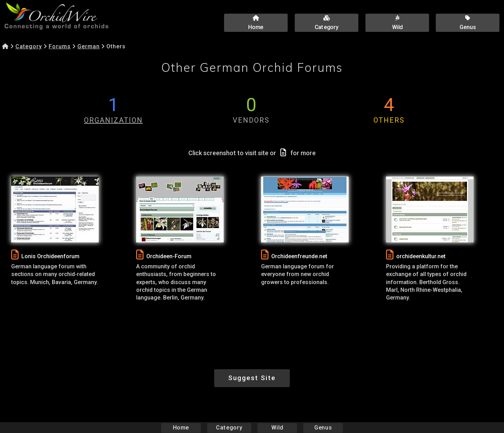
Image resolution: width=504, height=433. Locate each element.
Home (181, 428)
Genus (323, 428)
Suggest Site (252, 378)
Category (29, 46)
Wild (277, 428)
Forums (60, 46)
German (89, 46)
